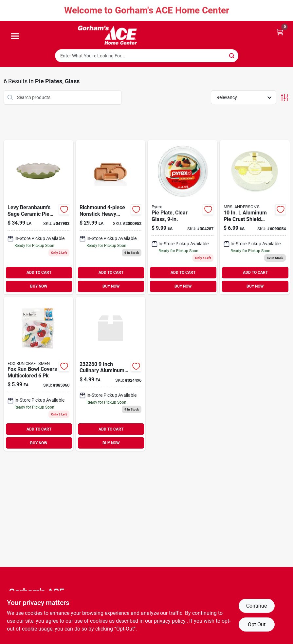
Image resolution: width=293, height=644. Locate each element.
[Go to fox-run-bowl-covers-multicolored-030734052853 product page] (38, 374)
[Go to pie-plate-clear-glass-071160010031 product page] (183, 217)
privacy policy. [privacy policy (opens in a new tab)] (170, 621)
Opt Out (257, 624)
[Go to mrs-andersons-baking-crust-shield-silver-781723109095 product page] (255, 217)
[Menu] (15, 36)
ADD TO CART (39, 272)
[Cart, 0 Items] (280, 32)
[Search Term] (147, 56)
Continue (256, 606)
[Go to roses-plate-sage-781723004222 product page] (38, 217)
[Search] (232, 55)
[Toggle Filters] (285, 98)
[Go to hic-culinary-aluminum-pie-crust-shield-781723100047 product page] (110, 374)
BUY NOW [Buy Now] (39, 286)
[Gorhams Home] (107, 35)
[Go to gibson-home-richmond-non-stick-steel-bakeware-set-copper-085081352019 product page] (110, 217)
